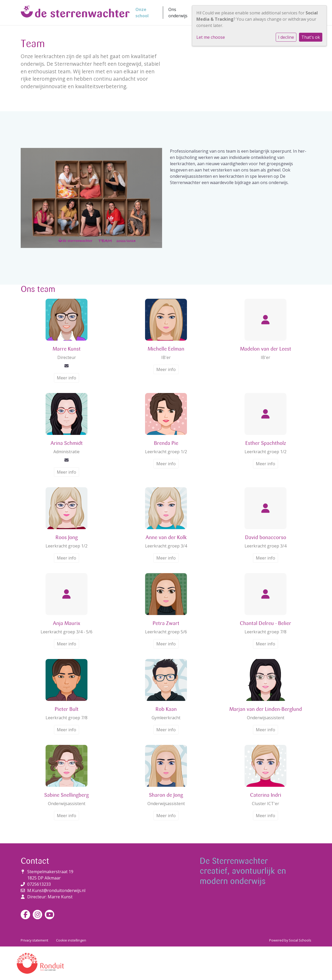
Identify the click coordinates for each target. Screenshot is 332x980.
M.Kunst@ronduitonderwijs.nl (56, 890)
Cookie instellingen (71, 940)
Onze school (142, 13)
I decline (286, 37)
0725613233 (39, 884)
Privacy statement (34, 940)
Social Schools (300, 940)
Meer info (67, 378)
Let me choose (211, 37)
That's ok (311, 37)
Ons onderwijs (178, 13)
